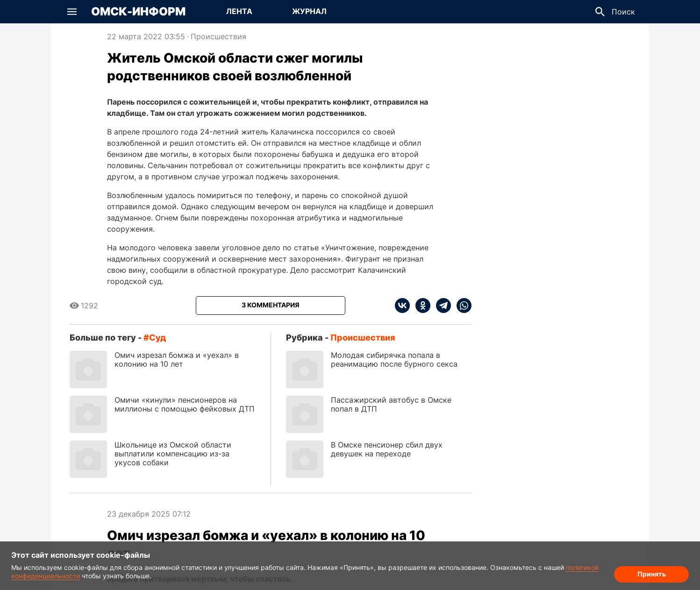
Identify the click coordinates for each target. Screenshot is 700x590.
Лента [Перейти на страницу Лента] (239, 11)
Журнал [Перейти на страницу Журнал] (309, 11)
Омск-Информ (138, 12)
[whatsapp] (461, 306)
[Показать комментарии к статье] (271, 306)
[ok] (420, 306)
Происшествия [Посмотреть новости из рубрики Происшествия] (218, 36)
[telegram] (441, 306)
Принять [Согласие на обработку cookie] (652, 574)
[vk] (402, 306)
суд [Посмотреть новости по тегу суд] (157, 338)
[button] (72, 12)
